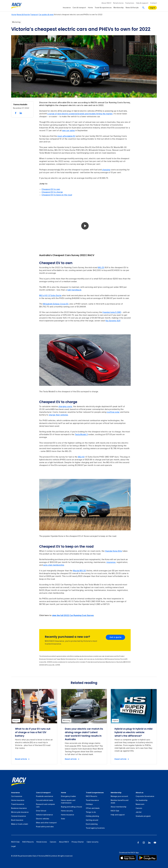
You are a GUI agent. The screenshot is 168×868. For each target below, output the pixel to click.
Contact (153, 3)
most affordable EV (66, 136)
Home (64, 793)
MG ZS (101, 268)
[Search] (143, 8)
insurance (111, 562)
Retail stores (118, 3)
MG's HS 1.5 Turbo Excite (50, 296)
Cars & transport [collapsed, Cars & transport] (79, 8)
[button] (85, 226)
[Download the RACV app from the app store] (128, 858)
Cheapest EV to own (51, 189)
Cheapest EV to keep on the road (57, 195)
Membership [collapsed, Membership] (119, 8)
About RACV (106, 3)
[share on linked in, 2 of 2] (21, 113)
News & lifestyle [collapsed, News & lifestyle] (132, 8)
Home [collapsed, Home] (90, 8)
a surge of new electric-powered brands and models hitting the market (80, 114)
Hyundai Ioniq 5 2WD (112, 312)
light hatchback (74, 290)
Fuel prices (130, 3)
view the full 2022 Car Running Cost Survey (73, 616)
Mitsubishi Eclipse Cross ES (56, 304)
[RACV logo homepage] (16, 6)
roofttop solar (113, 412)
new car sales (68, 131)
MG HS (81, 457)
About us (140, 793)
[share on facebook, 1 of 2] (16, 113)
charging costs (65, 407)
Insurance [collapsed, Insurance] (67, 8)
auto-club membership (54, 565)
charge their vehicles (58, 415)
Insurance (15, 793)
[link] (19, 782)
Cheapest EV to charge (52, 192)
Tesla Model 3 (81, 435)
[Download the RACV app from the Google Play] (147, 858)
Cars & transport (43, 793)
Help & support (142, 3)
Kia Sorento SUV (113, 321)
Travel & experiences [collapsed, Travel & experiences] (103, 8)
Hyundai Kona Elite (114, 551)
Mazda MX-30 (80, 571)
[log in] (152, 8)
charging (106, 170)
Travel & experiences (95, 793)
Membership (116, 793)
